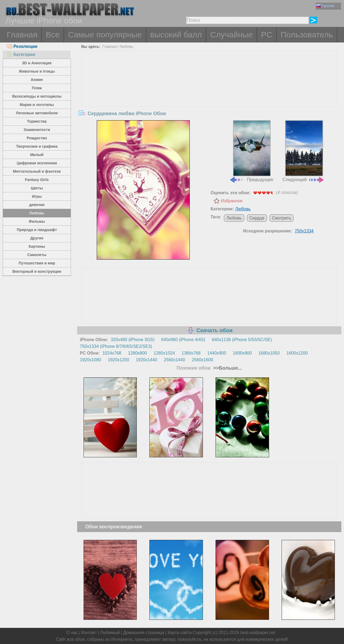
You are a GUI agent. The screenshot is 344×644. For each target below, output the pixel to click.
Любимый (110, 633)
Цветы (37, 188)
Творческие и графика (37, 146)
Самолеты (37, 255)
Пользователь (307, 35)
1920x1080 (90, 360)
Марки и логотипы (37, 105)
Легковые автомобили (37, 113)
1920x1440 (146, 360)
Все (53, 35)
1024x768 (112, 353)
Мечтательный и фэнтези (37, 171)
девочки (37, 205)
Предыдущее (251, 151)
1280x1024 (164, 353)
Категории (21, 54)
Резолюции (22, 46)
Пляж (37, 88)
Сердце (257, 218)
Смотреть (282, 218)
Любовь (37, 213)
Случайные (231, 35)
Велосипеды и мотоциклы (37, 96)
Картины (37, 246)
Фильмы (37, 221)
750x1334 (304, 231)
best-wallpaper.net (258, 633)
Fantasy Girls (37, 180)
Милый (37, 155)
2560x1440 (175, 360)
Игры (37, 196)
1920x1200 (118, 360)
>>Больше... (227, 368)
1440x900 (217, 353)
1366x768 (191, 353)
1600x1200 (297, 353)
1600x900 (242, 353)
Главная (22, 35)
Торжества (37, 121)
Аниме (37, 80)
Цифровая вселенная (37, 163)
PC (267, 35)
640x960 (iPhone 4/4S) (183, 340)
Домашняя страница (144, 633)
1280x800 (137, 353)
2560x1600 (203, 360)
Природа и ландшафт (37, 230)
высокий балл (176, 35)
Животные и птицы (37, 71)
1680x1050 (269, 353)
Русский (325, 6)
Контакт (89, 633)
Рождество (37, 138)
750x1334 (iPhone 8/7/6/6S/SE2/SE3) (116, 346)
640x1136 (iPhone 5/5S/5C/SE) (242, 340)
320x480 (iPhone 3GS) (133, 340)
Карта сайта (180, 633)
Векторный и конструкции (37, 271)
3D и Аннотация (37, 63)
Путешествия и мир (37, 263)
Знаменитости (37, 130)
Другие (37, 238)
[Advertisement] (209, 91)
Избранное (232, 201)
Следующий (304, 151)
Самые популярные (105, 35)
